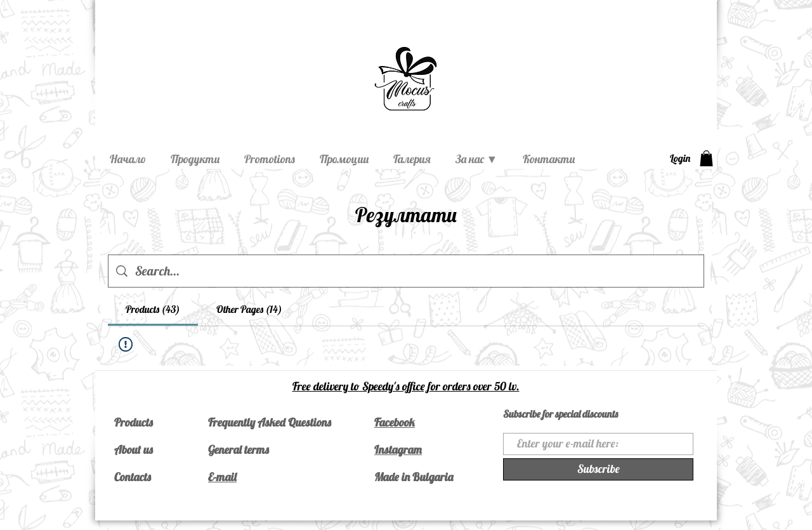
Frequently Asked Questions (270, 422)
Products (134, 422)
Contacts (133, 477)
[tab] (153, 309)
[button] (706, 158)
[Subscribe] (598, 469)
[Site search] (416, 271)
